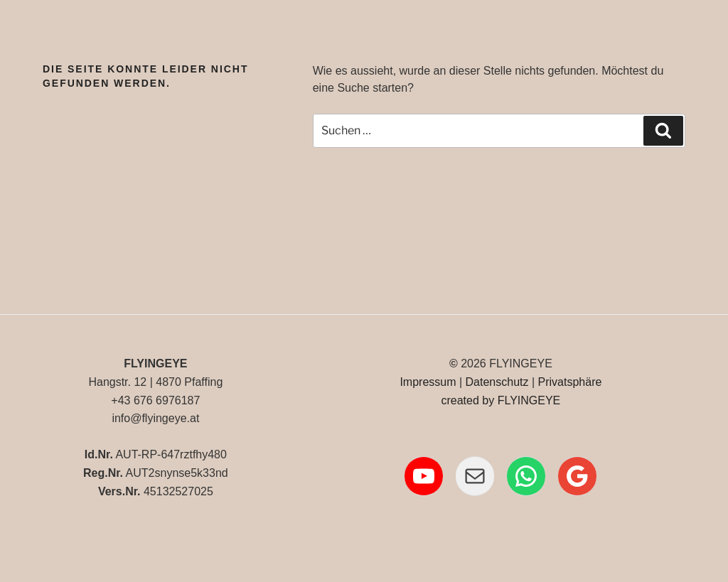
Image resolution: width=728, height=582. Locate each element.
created (460, 400)
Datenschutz (497, 382)
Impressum (428, 382)
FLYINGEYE (529, 400)
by (488, 400)
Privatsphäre (570, 382)
